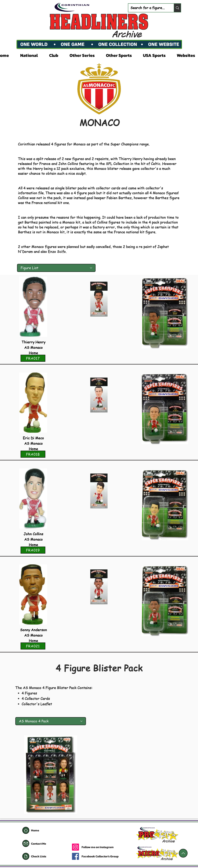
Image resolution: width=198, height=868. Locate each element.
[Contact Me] (43, 844)
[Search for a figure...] (148, 8)
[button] (32, 55)
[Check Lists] (48, 856)
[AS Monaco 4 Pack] (51, 721)
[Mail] (26, 843)
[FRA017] (33, 358)
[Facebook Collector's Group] (103, 856)
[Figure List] (56, 268)
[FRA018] (33, 454)
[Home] (26, 830)
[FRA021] (33, 646)
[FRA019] (33, 550)
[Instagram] (75, 847)
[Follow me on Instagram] (110, 847)
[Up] (183, 853)
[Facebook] (75, 856)
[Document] (26, 856)
